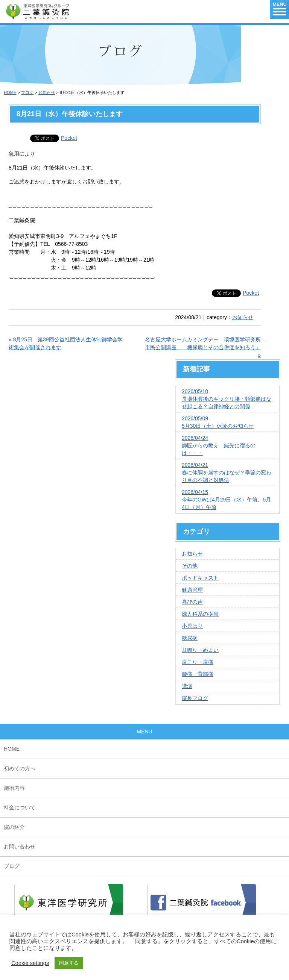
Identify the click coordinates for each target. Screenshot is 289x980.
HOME (10, 92)
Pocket (69, 138)
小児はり (192, 626)
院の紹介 (14, 827)
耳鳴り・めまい (200, 650)
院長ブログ (195, 698)
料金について (20, 807)
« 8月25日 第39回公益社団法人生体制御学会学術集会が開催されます (66, 343)
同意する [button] (69, 963)
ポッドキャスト (200, 578)
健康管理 (192, 590)
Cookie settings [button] (30, 963)
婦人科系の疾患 (200, 614)
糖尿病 (190, 638)
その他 (190, 566)
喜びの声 (192, 602)
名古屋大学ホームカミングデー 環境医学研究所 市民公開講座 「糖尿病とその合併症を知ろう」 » (203, 347)
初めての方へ (20, 768)
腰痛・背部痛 (198, 674)
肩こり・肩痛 (198, 662)
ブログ (27, 92)
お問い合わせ (20, 847)
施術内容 (14, 788)
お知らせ (47, 92)
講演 (187, 686)
